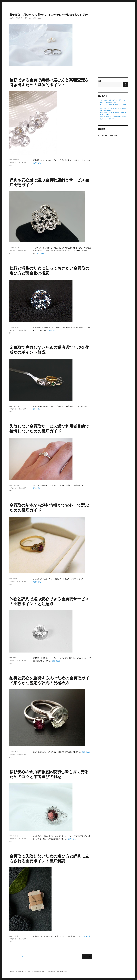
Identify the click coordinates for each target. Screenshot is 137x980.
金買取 (24, 163)
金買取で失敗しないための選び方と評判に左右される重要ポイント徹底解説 (49, 858)
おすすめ (12, 163)
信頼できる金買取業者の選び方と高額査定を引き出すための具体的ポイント (49, 82)
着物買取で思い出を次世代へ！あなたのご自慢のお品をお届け (49, 15)
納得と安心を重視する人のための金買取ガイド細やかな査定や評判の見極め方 (49, 680)
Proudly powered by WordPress (57, 971)
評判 (11, 165)
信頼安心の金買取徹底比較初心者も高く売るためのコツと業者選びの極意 (49, 774)
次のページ (89, 959)
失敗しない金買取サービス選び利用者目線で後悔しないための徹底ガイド (49, 429)
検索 (99, 81)
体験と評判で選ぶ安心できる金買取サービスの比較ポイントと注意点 (49, 601)
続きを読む (37, 163)
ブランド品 (18, 163)
